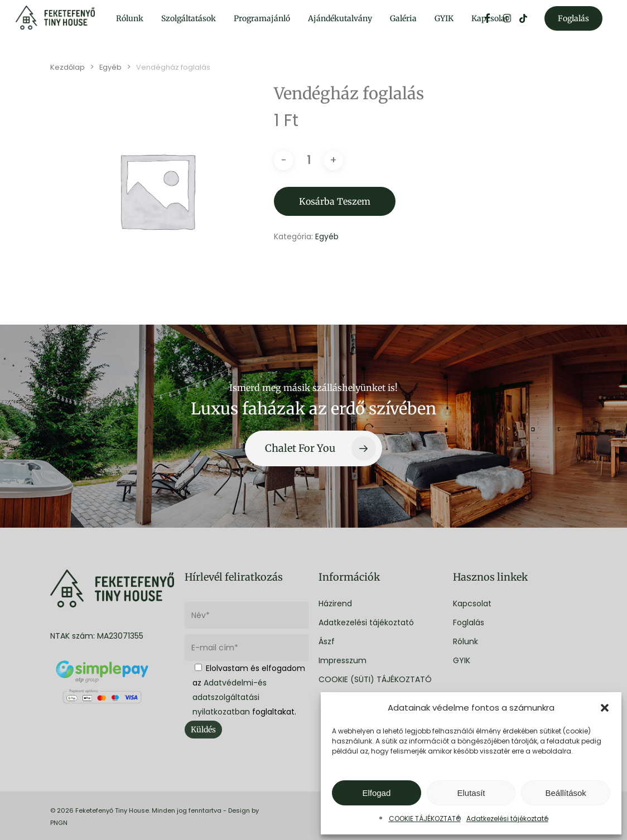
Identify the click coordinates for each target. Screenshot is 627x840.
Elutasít (471, 793)
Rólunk (466, 641)
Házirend (335, 604)
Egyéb (110, 67)
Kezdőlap (67, 67)
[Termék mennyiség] (308, 160)
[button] (605, 708)
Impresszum (343, 660)
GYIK (462, 660)
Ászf (327, 641)
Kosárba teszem (335, 201)
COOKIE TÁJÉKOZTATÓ (425, 819)
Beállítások (565, 793)
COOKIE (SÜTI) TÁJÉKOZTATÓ (375, 679)
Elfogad (376, 793)
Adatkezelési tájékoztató (507, 819)
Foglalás (469, 622)
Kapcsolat (472, 604)
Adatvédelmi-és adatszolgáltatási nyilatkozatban (230, 697)
